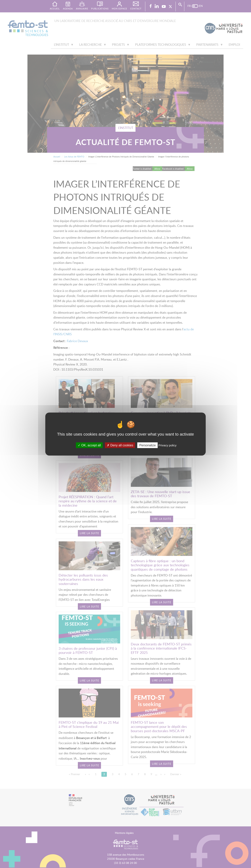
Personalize (147, 445)
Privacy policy (167, 445)
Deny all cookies (120, 445)
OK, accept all (89, 445)
